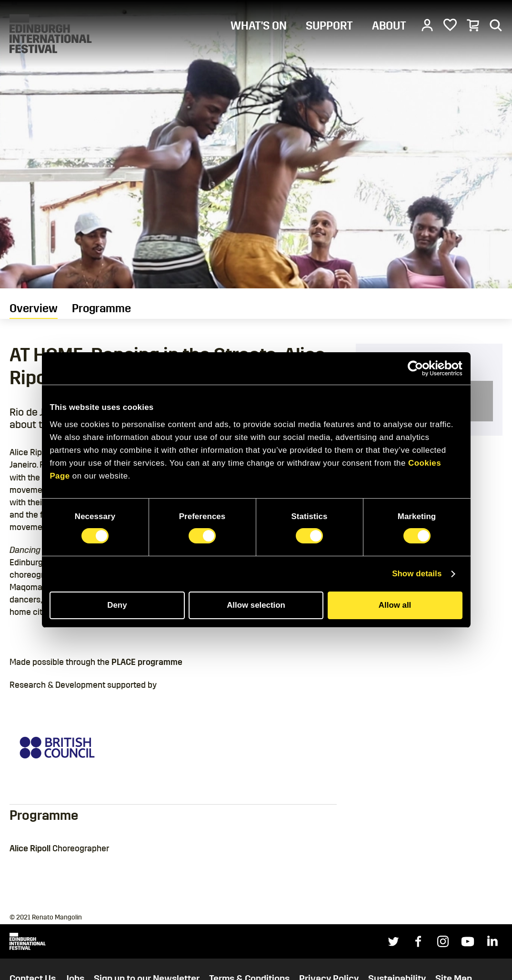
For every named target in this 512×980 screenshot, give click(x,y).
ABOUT (389, 26)
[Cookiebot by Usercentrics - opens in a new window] (421, 368)
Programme (101, 308)
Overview (34, 308)
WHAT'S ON (259, 26)
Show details (417, 574)
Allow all (395, 605)
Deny (117, 605)
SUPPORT (329, 26)
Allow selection (256, 605)
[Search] (496, 25)
